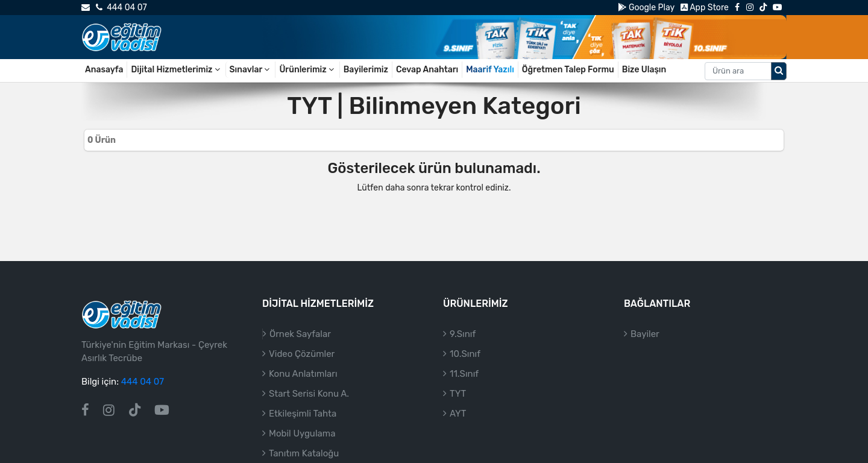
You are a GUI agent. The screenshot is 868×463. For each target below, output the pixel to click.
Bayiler (645, 334)
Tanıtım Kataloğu (304, 453)
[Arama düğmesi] (779, 71)
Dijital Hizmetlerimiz (176, 70)
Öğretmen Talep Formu (568, 70)
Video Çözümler (302, 354)
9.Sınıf (463, 334)
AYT (458, 414)
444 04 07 (121, 8)
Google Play (646, 8)
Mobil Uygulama (302, 433)
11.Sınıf (464, 374)
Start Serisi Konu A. (309, 394)
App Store (705, 8)
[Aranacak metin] (738, 71)
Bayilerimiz (366, 70)
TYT (458, 394)
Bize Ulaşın (644, 70)
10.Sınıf (465, 354)
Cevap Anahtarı (427, 70)
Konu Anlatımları (303, 374)
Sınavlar (251, 70)
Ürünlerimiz (307, 70)
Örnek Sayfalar (300, 334)
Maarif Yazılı (490, 70)
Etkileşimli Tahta (303, 414)
